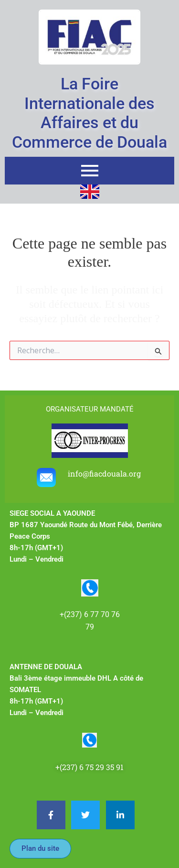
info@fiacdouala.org (105, 473)
